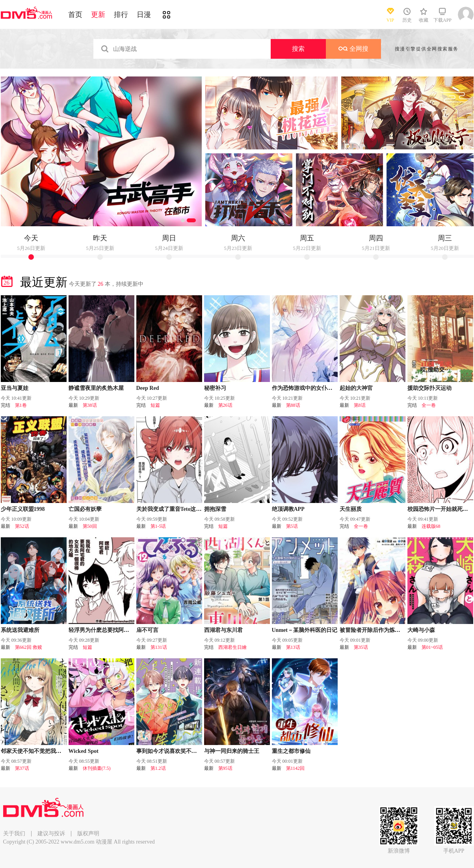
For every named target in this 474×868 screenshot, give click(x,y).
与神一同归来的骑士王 (232, 751)
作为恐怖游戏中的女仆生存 (305, 388)
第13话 (293, 647)
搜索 (298, 49)
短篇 (155, 405)
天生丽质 (351, 509)
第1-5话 (158, 526)
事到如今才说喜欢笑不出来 (169, 751)
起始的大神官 (356, 388)
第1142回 (296, 768)
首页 (75, 15)
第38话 (90, 405)
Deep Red (148, 388)
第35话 (361, 647)
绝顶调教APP (288, 509)
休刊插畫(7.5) (97, 768)
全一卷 (429, 405)
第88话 (293, 405)
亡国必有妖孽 (85, 509)
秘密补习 (215, 388)
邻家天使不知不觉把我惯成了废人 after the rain (59, 751)
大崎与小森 (421, 630)
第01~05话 (432, 647)
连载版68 (431, 526)
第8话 (360, 405)
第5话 (292, 526)
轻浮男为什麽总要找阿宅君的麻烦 (110, 630)
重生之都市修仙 (291, 751)
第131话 (159, 647)
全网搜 (353, 49)
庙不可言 (147, 630)
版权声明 (88, 834)
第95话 (225, 768)
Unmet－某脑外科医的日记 (305, 630)
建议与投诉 (51, 834)
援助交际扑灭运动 (429, 388)
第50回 (90, 526)
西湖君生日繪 (232, 647)
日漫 (144, 15)
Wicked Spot (84, 751)
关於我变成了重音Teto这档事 (172, 509)
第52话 (22, 526)
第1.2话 (158, 768)
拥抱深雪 (215, 509)
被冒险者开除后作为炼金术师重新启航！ (389, 630)
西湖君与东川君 (223, 630)
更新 (98, 15)
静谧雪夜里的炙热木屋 (96, 388)
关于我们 (14, 834)
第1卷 (21, 405)
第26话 (225, 405)
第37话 (22, 768)
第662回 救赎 (29, 647)
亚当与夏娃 (15, 388)
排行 (121, 15)
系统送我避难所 (20, 630)
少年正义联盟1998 (23, 509)
